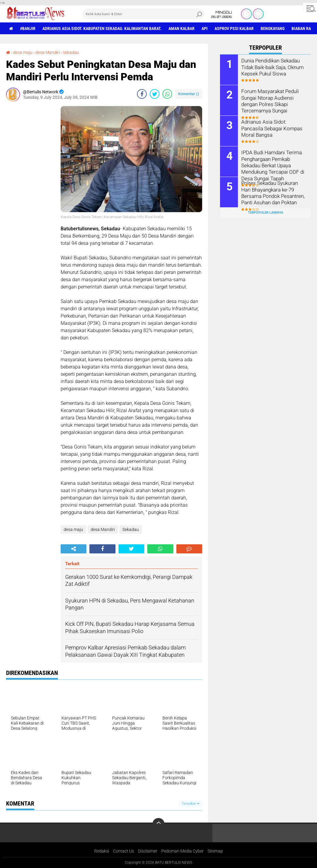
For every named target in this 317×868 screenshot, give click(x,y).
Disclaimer (148, 851)
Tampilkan (190, 804)
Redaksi (102, 851)
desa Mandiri (48, 52)
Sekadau (71, 52)
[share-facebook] (142, 94)
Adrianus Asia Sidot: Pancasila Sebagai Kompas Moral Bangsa (274, 128)
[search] (143, 14)
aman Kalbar (182, 28)
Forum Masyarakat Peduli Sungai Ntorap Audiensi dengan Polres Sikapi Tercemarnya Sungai (269, 100)
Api (205, 28)
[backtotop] (158, 824)
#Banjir (28, 28)
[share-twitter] (155, 94)
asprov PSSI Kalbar (234, 28)
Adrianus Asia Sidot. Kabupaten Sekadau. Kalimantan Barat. (102, 28)
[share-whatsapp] (167, 94)
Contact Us (123, 851)
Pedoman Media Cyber (182, 851)
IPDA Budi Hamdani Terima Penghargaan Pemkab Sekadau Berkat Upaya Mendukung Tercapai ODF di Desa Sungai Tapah (272, 165)
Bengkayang (273, 28)
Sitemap (215, 851)
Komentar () (189, 94)
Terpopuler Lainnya (265, 213)
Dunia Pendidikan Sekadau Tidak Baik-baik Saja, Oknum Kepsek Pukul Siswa (272, 67)
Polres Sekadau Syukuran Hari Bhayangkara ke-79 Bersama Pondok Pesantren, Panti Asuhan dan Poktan (273, 192)
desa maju (23, 52)
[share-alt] (73, 549)
